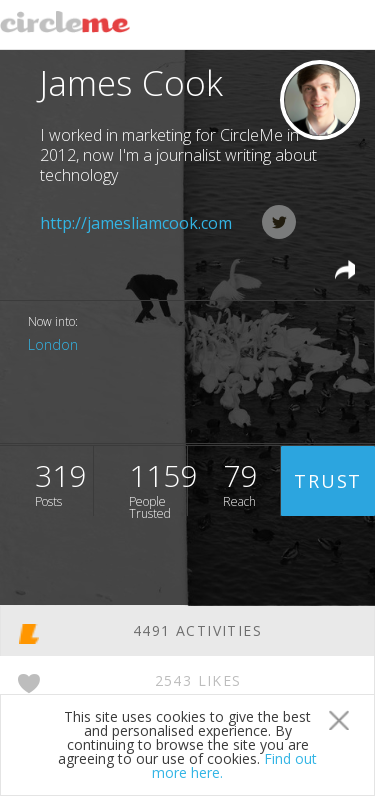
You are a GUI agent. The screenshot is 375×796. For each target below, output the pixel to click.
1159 (158, 485)
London (53, 344)
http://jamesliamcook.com (136, 223)
